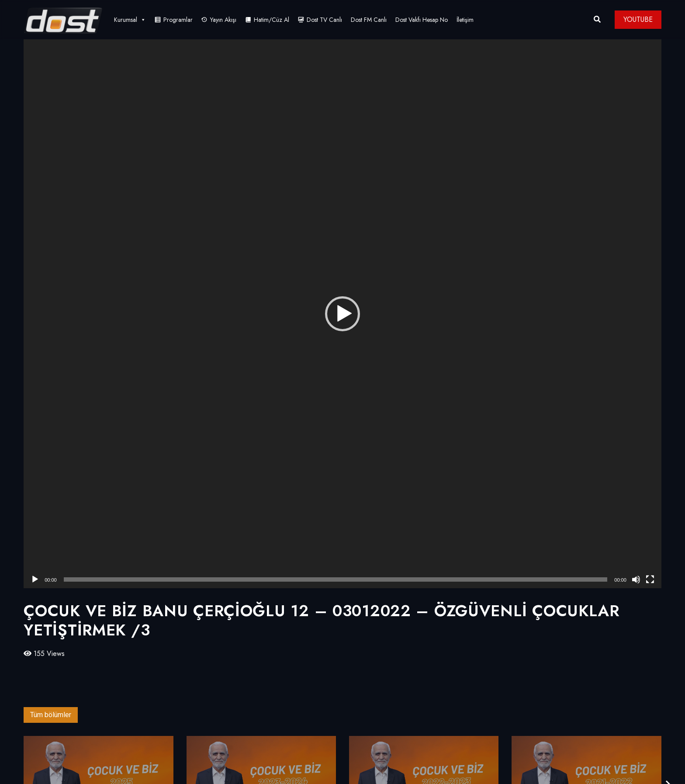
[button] (342, 314)
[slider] (336, 579)
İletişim (465, 20)
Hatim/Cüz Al (272, 20)
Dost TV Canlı (324, 20)
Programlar (178, 20)
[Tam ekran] (650, 579)
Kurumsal (130, 20)
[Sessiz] (636, 579)
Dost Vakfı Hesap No (422, 20)
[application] (342, 314)
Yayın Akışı (223, 20)
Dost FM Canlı (369, 20)
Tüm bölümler (51, 715)
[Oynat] (35, 579)
